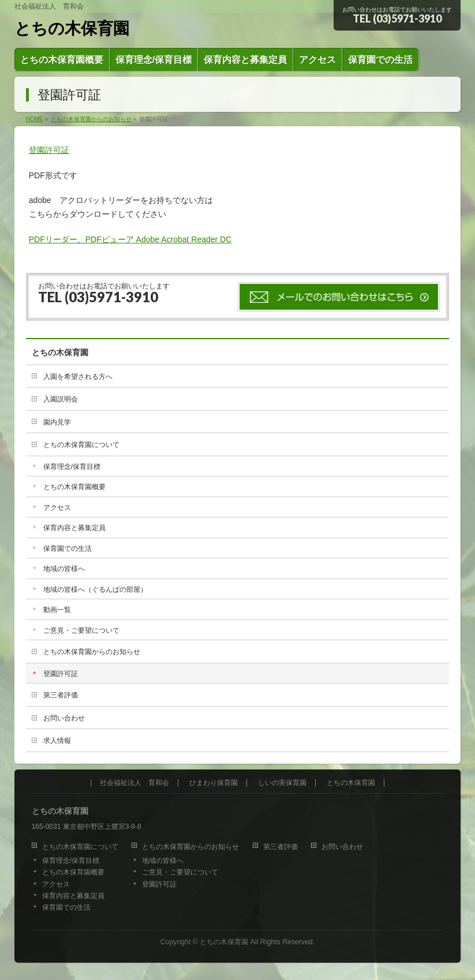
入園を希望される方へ (78, 377)
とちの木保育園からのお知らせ (92, 652)
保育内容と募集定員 (74, 528)
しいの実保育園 (282, 783)
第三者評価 (61, 695)
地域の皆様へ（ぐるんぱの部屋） (95, 589)
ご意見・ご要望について (81, 630)
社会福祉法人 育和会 (134, 783)
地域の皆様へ (64, 569)
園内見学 (57, 422)
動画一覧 (57, 610)
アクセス (57, 508)
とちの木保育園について (81, 445)
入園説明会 (61, 399)
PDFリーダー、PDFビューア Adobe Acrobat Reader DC (130, 239)
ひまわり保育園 (214, 783)
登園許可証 (49, 150)
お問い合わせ (64, 718)
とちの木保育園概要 (74, 487)
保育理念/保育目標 (72, 467)
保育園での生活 (68, 549)
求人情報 (57, 741)
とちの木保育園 (72, 29)
